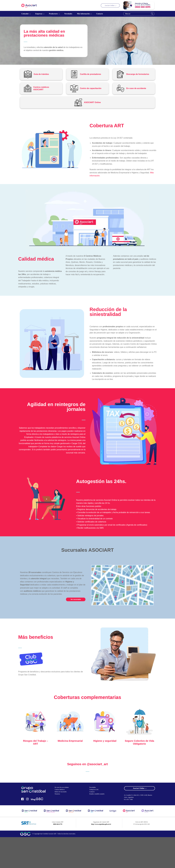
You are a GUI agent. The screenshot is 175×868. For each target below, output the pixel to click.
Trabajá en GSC (94, 790)
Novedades (93, 787)
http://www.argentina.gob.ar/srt (101, 824)
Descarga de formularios (138, 74)
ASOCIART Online (92, 102)
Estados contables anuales (97, 794)
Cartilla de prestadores (90, 74)
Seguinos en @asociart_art (88, 764)
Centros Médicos (60, 790)
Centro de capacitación (91, 88)
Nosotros (57, 794)
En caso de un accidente (62, 787)
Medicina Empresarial (70, 741)
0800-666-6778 (58, 824)
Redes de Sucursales (61, 792)
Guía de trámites (41, 74)
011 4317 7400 (128, 799)
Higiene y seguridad (105, 741)
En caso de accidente (136, 88)
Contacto (92, 792)
